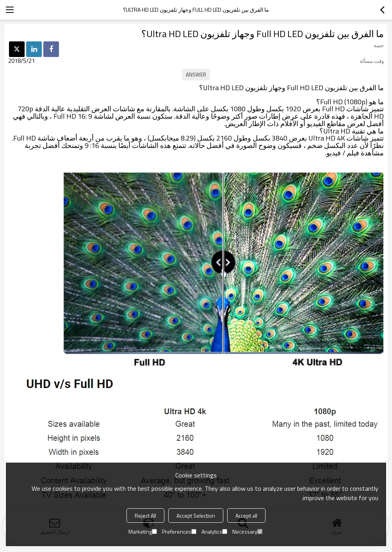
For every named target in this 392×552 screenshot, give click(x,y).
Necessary (247, 532)
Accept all (246, 515)
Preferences (179, 532)
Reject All (145, 515)
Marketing (143, 532)
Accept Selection (196, 515)
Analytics (214, 532)
